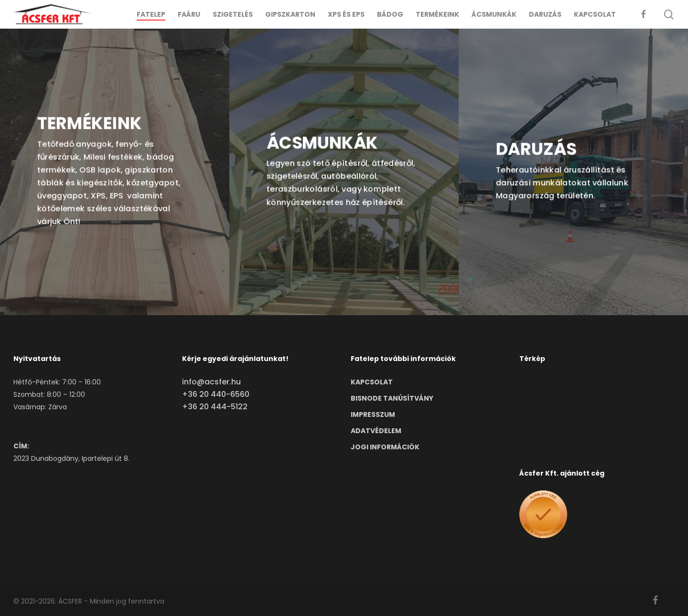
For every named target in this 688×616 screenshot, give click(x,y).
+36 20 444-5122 (215, 407)
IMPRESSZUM (373, 414)
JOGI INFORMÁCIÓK (385, 447)
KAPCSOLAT (372, 382)
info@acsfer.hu (211, 382)
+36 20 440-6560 (216, 394)
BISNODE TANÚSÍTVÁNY (392, 398)
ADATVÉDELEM (376, 431)
